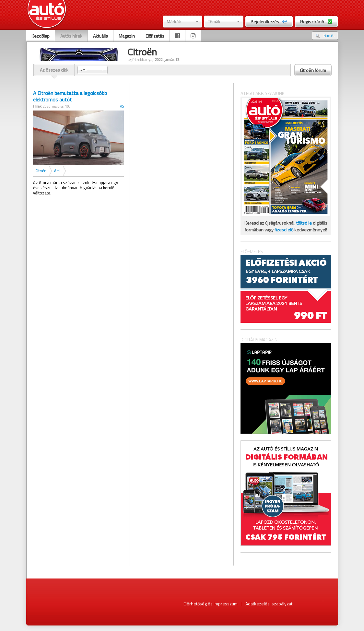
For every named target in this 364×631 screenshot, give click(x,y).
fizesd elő (284, 230)
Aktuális (100, 36)
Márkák (174, 22)
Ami (57, 171)
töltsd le (304, 223)
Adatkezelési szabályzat (269, 604)
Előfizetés (155, 36)
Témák (214, 22)
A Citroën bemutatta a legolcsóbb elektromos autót (70, 96)
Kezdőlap (41, 36)
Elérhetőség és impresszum (211, 604)
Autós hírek (71, 36)
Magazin (127, 36)
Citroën (41, 171)
